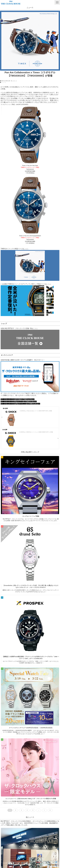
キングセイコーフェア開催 (31, 516)
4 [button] (27, 810)
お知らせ (15, 81)
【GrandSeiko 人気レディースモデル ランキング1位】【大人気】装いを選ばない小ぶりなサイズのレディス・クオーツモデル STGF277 (31, 586)
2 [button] (16, 810)
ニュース (4, 82)
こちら (26, 249)
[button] (57, 2)
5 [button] (33, 810)
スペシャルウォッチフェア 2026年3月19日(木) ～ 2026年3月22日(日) (31, 728)
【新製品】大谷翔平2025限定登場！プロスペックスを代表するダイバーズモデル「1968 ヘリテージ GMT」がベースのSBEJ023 (31, 658)
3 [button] (21, 810)
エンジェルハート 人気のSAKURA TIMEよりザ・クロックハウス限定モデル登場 (31, 799)
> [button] (44, 810)
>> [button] (50, 810)
